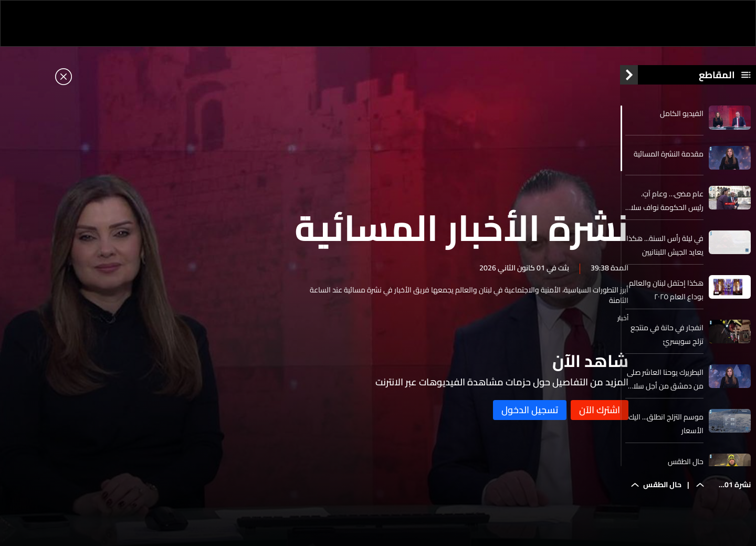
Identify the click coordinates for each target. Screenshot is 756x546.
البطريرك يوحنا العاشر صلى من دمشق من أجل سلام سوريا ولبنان (665, 385)
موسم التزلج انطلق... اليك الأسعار (666, 429)
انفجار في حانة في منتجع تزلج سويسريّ (667, 340)
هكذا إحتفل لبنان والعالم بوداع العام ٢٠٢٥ (666, 296)
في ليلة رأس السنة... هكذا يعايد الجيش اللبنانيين (665, 251)
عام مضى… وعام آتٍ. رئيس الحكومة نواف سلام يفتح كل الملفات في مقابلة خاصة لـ (665, 206)
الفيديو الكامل (682, 119)
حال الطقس (686, 467)
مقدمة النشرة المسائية (669, 159)
